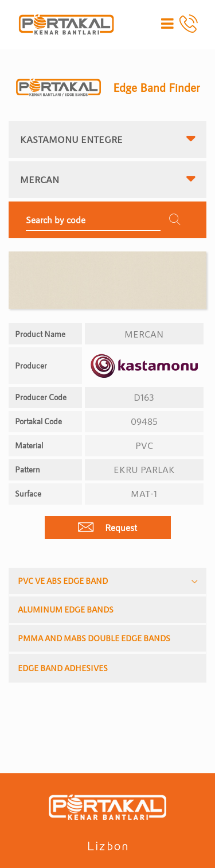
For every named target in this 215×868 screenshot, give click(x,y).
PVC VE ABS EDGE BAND (63, 581)
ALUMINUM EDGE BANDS (66, 609)
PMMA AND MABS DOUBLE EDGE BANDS (94, 638)
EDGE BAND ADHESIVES (63, 668)
